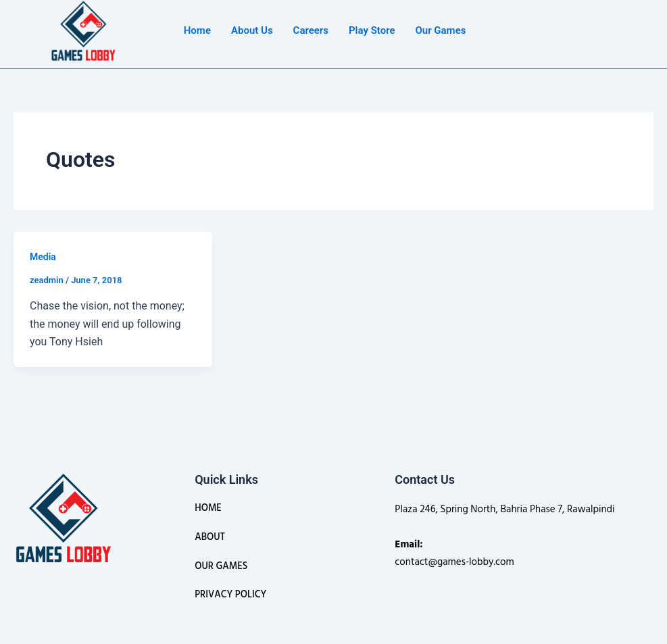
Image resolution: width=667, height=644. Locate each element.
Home (197, 30)
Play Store (372, 30)
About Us (252, 30)
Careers (311, 30)
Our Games (440, 30)
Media (43, 257)
